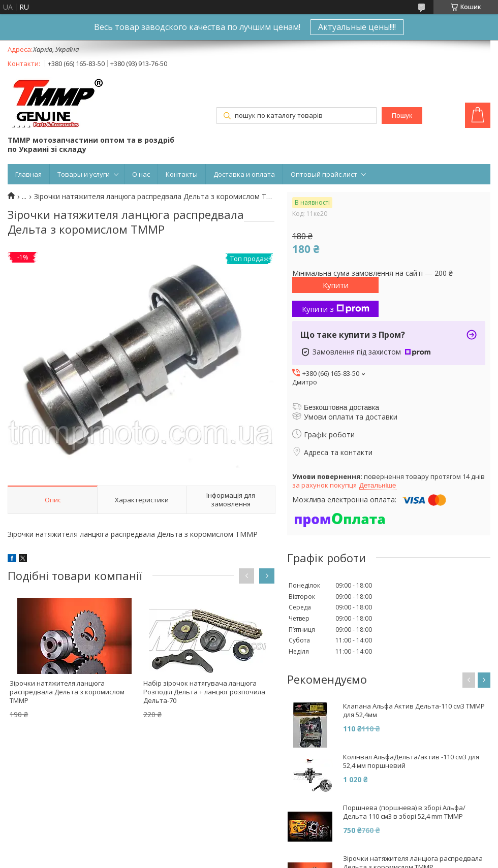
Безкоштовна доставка (341, 407)
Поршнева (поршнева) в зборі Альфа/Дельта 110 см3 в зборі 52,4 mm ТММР (404, 812)
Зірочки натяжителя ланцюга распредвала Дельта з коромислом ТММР (67, 692)
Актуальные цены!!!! (357, 27)
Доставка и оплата (244, 174)
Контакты (182, 174)
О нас (141, 174)
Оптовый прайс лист (324, 174)
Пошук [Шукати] (402, 116)
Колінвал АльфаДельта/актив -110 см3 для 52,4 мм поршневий (411, 761)
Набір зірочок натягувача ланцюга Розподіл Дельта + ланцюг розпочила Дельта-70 (204, 692)
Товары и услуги (84, 174)
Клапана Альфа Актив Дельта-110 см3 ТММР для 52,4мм (414, 711)
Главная (28, 174)
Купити (336, 285)
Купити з (336, 309)
